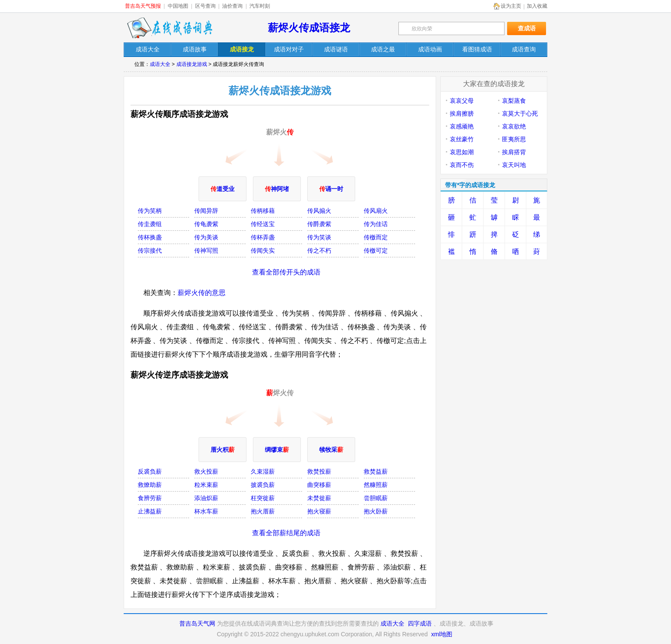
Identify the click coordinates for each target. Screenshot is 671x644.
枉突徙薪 (263, 498)
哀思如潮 (462, 152)
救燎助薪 (150, 485)
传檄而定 (376, 237)
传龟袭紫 (206, 224)
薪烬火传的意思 (202, 293)
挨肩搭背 (514, 152)
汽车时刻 (260, 6)
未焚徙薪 (319, 498)
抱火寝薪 (319, 511)
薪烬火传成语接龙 (309, 28)
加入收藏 (537, 6)
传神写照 (206, 250)
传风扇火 (376, 211)
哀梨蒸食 (514, 101)
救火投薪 (206, 471)
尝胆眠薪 (376, 498)
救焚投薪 (319, 471)
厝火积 (223, 450)
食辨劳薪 (150, 498)
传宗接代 (150, 250)
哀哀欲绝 (514, 126)
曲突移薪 (319, 485)
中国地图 (178, 6)
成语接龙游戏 (192, 64)
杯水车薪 (206, 511)
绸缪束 (277, 450)
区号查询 (205, 6)
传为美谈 (206, 237)
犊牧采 (331, 450)
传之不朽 (319, 250)
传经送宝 (263, 224)
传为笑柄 (150, 211)
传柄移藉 (263, 211)
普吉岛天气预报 (143, 6)
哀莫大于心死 (520, 113)
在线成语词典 (169, 28)
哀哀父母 (462, 101)
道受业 (223, 189)
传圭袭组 (150, 224)
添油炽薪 (206, 498)
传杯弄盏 (263, 237)
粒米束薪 (206, 485)
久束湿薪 (263, 471)
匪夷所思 (514, 139)
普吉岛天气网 (197, 623)
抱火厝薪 (263, 511)
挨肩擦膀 (462, 113)
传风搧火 (319, 211)
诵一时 (331, 189)
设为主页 (511, 6)
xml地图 (442, 634)
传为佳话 (376, 224)
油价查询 (232, 6)
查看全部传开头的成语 (286, 272)
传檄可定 (376, 250)
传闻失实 (263, 250)
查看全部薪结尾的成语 (286, 533)
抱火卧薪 (376, 511)
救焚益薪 (376, 471)
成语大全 (160, 64)
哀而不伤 (462, 165)
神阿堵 (277, 189)
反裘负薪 (150, 471)
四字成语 (420, 623)
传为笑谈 (319, 237)
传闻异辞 (206, 211)
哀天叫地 (514, 165)
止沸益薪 (150, 511)
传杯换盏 (150, 237)
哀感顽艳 (462, 126)
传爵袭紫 (319, 224)
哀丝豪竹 (462, 139)
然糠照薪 (376, 485)
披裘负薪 (263, 485)
